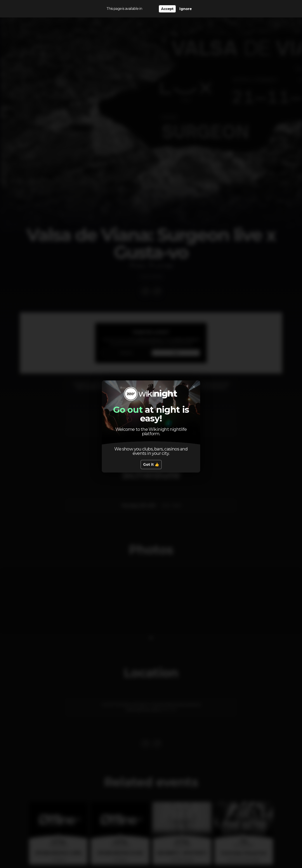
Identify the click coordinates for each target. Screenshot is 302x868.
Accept (167, 9)
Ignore (186, 9)
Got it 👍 (151, 465)
